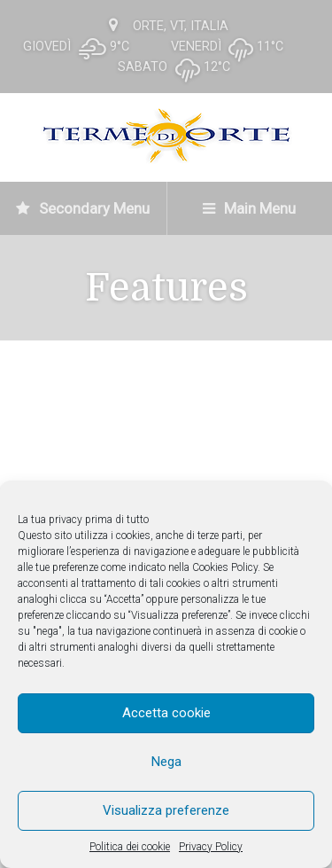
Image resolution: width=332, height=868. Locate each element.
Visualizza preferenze (166, 810)
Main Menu (249, 208)
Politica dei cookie (130, 847)
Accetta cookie (166, 713)
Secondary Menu (83, 208)
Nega (166, 762)
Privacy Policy (211, 847)
